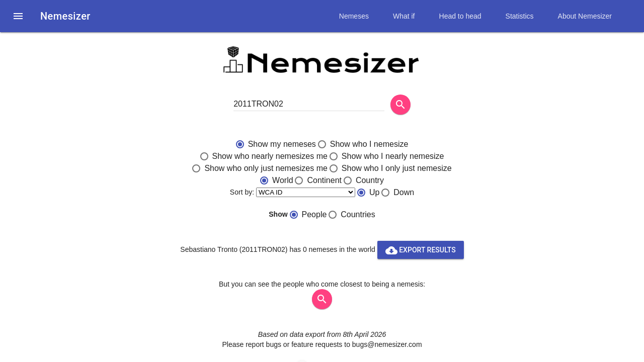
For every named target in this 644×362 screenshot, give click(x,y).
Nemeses (354, 16)
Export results (421, 250)
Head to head (460, 16)
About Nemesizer (585, 16)
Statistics (520, 16)
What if (404, 16)
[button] (18, 16)
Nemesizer (65, 16)
